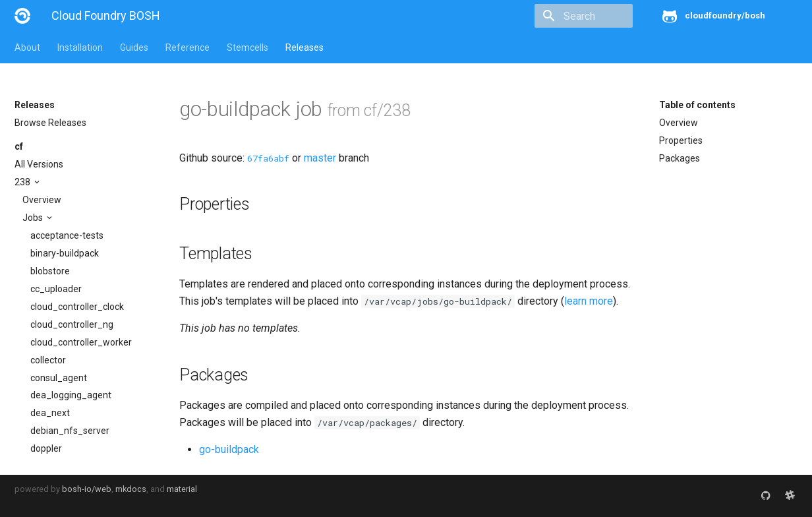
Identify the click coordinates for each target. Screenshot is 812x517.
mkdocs (131, 489)
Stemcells (247, 47)
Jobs (34, 218)
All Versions (39, 164)
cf (19, 146)
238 (23, 182)
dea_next (50, 413)
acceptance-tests (67, 235)
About (27, 47)
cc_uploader (56, 289)
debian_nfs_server (70, 431)
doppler (46, 448)
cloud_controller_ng (72, 324)
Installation (80, 47)
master (320, 158)
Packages (680, 158)
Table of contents (697, 105)
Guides (134, 47)
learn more (589, 301)
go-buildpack (229, 449)
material (182, 489)
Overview (42, 200)
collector (48, 360)
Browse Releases (50, 123)
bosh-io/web (87, 489)
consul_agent (59, 378)
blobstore (50, 271)
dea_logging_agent (71, 395)
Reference (188, 47)
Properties (681, 140)
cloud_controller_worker (81, 342)
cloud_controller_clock (77, 307)
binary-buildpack (65, 253)
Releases (304, 47)
